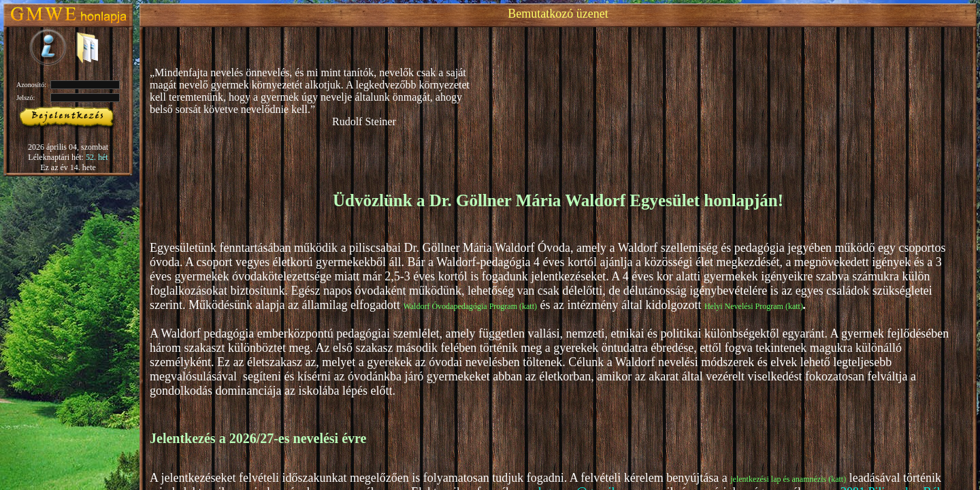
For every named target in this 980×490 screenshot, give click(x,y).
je (733, 479)
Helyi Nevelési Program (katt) (754, 306)
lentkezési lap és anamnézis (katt (790, 479)
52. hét (97, 157)
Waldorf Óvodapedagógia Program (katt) (470, 306)
